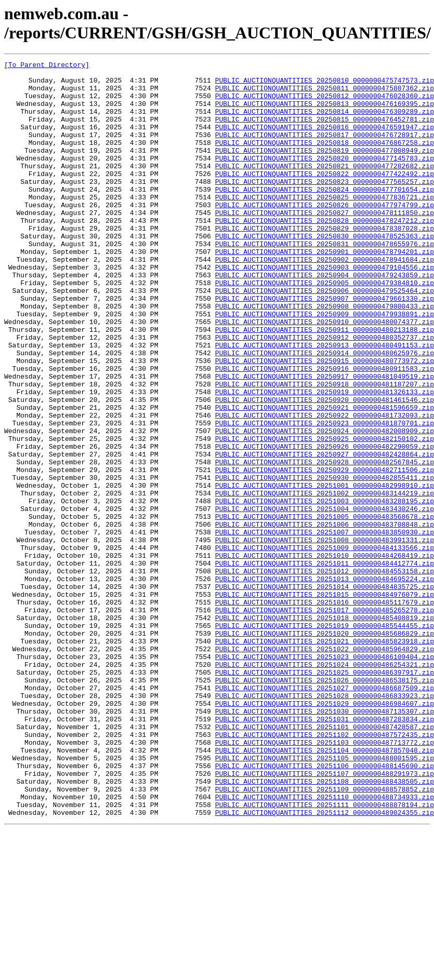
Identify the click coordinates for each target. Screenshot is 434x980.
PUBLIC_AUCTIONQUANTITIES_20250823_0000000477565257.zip (325, 206)
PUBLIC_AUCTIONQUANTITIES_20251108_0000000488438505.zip (325, 926)
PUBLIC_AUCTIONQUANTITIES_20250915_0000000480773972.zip (325, 421)
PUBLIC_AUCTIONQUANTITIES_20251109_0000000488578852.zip (325, 935)
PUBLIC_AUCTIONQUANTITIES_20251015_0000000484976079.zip (325, 702)
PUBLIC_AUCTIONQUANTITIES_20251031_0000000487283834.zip (325, 851)
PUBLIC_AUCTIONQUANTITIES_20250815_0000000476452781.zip (325, 131)
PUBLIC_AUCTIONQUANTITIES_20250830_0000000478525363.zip (325, 272)
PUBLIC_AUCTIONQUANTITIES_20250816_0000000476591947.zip (325, 141)
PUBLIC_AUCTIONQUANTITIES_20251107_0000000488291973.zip (325, 917)
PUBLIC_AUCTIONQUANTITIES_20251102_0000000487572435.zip (325, 870)
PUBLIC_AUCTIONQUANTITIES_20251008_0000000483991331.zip (325, 636)
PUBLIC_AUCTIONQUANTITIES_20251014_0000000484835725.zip (325, 692)
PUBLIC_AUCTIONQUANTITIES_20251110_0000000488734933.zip (325, 945)
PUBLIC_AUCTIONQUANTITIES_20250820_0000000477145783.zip (325, 178)
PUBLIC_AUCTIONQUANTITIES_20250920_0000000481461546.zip (325, 468)
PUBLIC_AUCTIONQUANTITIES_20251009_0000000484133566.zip (325, 646)
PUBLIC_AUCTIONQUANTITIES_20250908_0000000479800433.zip (325, 356)
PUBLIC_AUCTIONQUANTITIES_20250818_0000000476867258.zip (325, 159)
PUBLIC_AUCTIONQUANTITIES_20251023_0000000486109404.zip (325, 776)
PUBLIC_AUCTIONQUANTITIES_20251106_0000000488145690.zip (325, 907)
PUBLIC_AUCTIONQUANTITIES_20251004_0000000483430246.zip (325, 599)
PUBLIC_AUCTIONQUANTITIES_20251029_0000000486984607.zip (325, 833)
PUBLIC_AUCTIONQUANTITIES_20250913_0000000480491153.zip (325, 402)
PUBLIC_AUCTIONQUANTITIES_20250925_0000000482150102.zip (325, 515)
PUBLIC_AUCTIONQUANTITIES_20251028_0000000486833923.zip (325, 823)
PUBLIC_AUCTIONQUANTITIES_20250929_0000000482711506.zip (325, 552)
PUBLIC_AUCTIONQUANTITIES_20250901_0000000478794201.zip (325, 290)
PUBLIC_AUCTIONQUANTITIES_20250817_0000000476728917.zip (325, 150)
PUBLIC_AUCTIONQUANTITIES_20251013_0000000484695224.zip (325, 683)
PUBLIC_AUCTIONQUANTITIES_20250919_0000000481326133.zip (325, 459)
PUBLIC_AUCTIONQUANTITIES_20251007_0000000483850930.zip (325, 627)
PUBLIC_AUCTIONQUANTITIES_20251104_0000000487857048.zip (325, 889)
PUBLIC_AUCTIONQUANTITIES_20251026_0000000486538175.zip (325, 804)
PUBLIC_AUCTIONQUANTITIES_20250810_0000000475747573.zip (325, 85)
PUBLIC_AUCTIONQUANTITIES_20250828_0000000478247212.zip (325, 253)
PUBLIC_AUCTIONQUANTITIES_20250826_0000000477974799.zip (325, 234)
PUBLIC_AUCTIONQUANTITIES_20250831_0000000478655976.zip (325, 281)
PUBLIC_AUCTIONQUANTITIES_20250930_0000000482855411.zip (325, 561)
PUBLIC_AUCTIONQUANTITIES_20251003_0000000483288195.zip (325, 589)
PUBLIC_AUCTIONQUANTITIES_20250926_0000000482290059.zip (325, 524)
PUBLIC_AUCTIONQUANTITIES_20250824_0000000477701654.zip (325, 216)
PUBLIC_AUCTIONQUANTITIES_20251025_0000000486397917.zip (325, 795)
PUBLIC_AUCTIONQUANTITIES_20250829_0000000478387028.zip (325, 262)
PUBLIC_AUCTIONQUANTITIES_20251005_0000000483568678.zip (325, 608)
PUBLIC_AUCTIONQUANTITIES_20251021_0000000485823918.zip (325, 758)
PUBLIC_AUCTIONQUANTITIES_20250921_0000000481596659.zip (325, 477)
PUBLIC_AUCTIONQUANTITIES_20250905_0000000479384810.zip (325, 328)
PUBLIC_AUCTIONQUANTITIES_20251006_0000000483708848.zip (325, 617)
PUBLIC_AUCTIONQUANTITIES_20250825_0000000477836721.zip (325, 225)
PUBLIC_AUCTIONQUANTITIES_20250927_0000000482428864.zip (325, 533)
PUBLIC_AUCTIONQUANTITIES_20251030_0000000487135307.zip (325, 842)
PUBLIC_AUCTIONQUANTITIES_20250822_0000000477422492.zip (325, 197)
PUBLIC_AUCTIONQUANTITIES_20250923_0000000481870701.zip (325, 496)
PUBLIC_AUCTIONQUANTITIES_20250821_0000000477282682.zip (325, 187)
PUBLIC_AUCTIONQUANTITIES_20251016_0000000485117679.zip (325, 711)
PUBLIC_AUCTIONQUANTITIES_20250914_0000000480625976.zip (325, 412)
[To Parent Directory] (47, 66)
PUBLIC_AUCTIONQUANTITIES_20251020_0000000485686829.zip (325, 748)
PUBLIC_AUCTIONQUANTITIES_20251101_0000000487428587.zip (325, 861)
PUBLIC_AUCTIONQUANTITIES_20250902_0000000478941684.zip (325, 300)
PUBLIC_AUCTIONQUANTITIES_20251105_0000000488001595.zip (325, 898)
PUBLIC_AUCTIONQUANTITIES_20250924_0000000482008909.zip (325, 505)
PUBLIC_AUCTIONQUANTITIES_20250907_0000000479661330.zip (325, 346)
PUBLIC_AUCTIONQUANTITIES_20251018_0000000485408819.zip (325, 730)
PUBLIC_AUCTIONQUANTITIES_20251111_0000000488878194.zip (325, 954)
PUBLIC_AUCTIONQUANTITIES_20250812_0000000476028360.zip (325, 103)
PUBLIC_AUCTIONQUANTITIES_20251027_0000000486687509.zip (325, 814)
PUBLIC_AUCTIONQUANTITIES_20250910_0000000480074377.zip (325, 374)
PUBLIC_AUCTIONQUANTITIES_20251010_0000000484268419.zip (325, 655)
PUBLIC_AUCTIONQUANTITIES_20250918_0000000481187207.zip (325, 449)
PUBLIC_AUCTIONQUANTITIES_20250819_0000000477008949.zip (325, 169)
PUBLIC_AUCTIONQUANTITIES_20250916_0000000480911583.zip (325, 431)
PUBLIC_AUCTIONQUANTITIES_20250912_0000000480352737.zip (325, 393)
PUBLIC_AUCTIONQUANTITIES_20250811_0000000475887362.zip (325, 94)
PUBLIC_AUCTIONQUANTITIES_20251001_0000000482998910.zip (325, 571)
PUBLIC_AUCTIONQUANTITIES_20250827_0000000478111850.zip (325, 244)
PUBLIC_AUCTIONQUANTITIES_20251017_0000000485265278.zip (325, 720)
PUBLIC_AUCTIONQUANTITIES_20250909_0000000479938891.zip (325, 365)
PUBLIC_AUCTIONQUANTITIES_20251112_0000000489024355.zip (325, 963)
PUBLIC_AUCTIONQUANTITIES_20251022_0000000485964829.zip (325, 767)
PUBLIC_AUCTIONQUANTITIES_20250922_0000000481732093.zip (325, 487)
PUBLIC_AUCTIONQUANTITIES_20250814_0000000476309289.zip (325, 122)
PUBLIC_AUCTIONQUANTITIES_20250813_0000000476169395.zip (325, 113)
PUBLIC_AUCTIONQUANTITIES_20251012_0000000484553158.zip (325, 674)
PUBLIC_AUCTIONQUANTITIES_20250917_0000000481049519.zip (325, 440)
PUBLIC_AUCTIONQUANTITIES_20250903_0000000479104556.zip (325, 309)
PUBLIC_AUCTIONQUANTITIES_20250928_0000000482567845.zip (325, 543)
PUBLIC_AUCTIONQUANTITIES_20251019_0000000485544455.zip (325, 739)
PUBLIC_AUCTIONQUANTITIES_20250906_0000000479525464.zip (325, 337)
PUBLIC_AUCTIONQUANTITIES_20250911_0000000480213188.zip (325, 384)
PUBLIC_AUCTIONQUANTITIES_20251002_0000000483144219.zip (325, 580)
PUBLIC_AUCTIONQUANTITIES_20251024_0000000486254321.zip (325, 786)
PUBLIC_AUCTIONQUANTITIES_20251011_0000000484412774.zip (325, 664)
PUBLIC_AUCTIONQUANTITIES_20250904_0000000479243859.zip (325, 318)
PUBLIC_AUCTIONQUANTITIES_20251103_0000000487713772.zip (325, 879)
